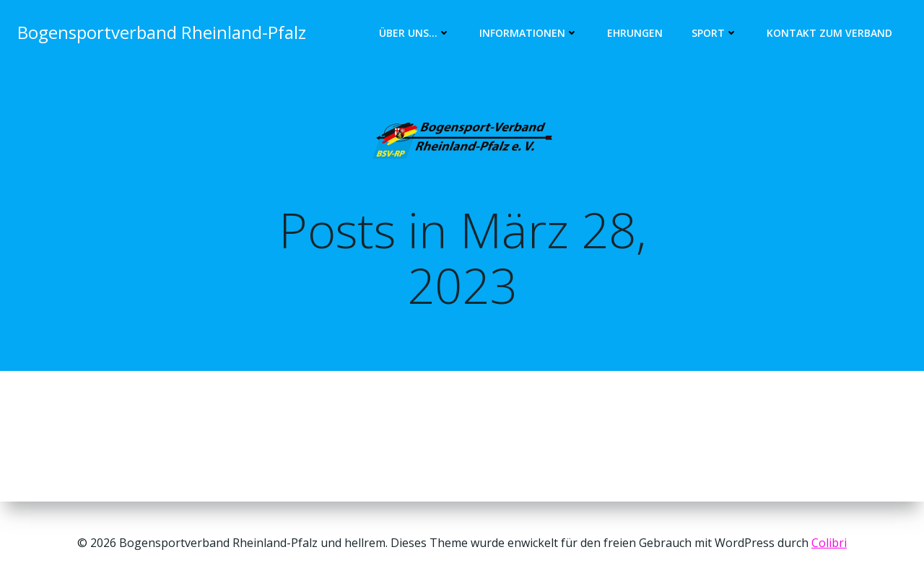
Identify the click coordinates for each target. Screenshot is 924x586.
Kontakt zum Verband (829, 33)
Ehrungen (635, 33)
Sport (715, 33)
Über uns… (415, 33)
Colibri (829, 543)
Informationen (529, 33)
